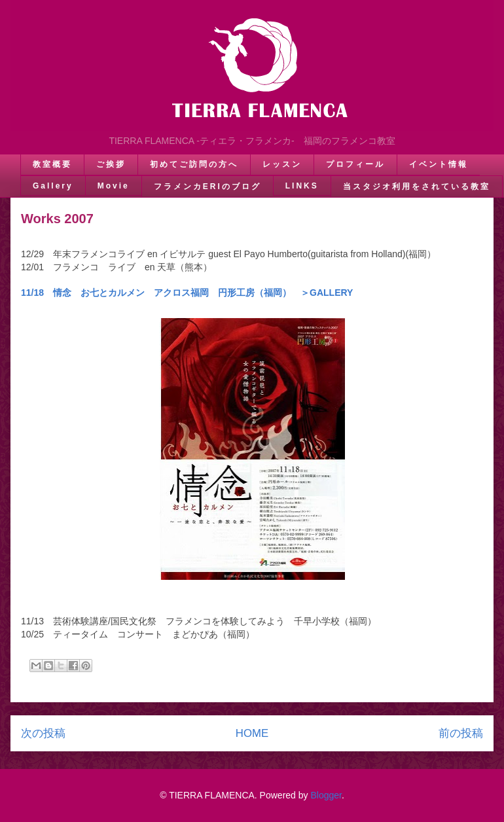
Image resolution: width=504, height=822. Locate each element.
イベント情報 (439, 164)
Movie (114, 186)
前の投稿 (461, 733)
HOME (252, 733)
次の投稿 (43, 733)
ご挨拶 (111, 164)
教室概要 (52, 164)
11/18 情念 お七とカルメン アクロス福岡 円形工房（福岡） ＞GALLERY (187, 293)
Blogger (326, 795)
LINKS (302, 186)
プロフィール (355, 164)
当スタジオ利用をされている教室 (417, 187)
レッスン (282, 164)
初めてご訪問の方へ (194, 164)
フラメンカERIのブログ (207, 187)
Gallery (53, 186)
